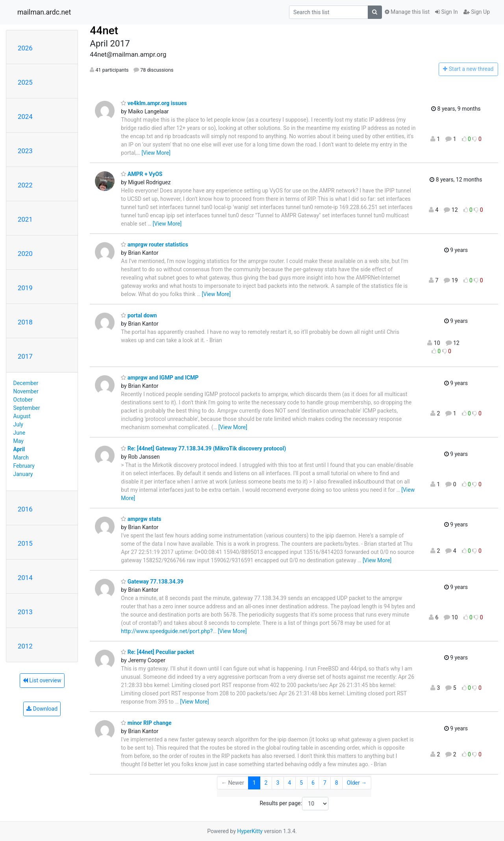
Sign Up (477, 12)
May (19, 441)
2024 (25, 117)
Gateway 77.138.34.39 (152, 582)
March (21, 458)
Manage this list (407, 12)
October (23, 400)
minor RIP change (146, 723)
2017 (25, 356)
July (18, 424)
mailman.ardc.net (44, 12)
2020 (25, 254)
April (19, 449)
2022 (25, 185)
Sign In (447, 12)
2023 (25, 151)
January (23, 474)
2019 (25, 288)
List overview (42, 680)
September (27, 408)
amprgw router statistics (154, 245)
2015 (25, 543)
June (19, 433)
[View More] (156, 153)
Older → (357, 783)
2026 (25, 48)
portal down (139, 315)
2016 (25, 509)
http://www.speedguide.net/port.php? (167, 631)
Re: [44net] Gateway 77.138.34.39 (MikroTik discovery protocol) (203, 448)
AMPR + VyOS (142, 174)
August (22, 416)
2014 (25, 578)
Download (42, 709)
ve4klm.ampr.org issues (154, 103)
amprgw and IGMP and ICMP (160, 378)
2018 (25, 322)
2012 (25, 646)
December (26, 383)
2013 (25, 612)
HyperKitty (250, 831)
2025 (25, 82)
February (24, 466)
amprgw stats (141, 519)
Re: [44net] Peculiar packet (157, 652)
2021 (25, 219)
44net (104, 31)
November (26, 391)
